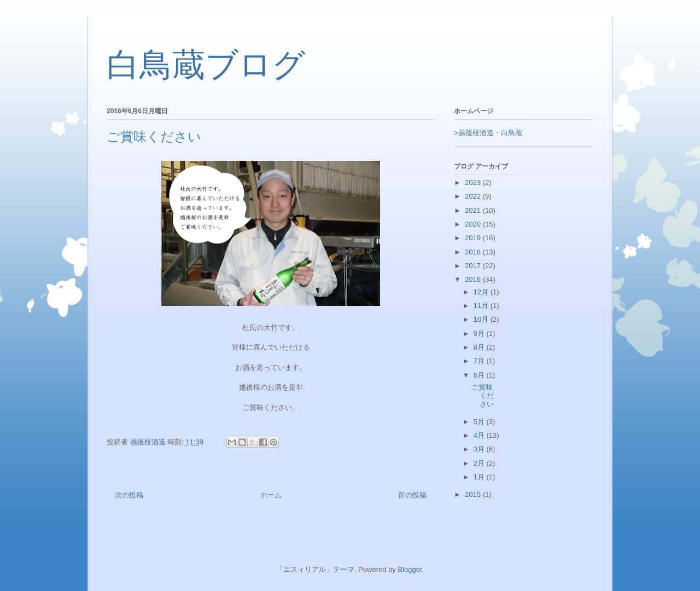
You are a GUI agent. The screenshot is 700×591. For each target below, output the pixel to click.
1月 (480, 477)
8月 (480, 347)
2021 (474, 210)
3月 (480, 449)
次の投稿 (129, 495)
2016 (474, 279)
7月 (480, 361)
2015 (474, 494)
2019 (474, 238)
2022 (474, 196)
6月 (480, 375)
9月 (480, 334)
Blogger (410, 569)
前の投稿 (412, 495)
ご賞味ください (483, 396)
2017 (474, 266)
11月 (482, 306)
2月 (480, 463)
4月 (480, 435)
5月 (480, 422)
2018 (474, 252)
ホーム (271, 495)
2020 (474, 224)
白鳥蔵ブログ (206, 65)
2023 (474, 182)
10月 (482, 319)
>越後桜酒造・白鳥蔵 (488, 133)
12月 (482, 292)
